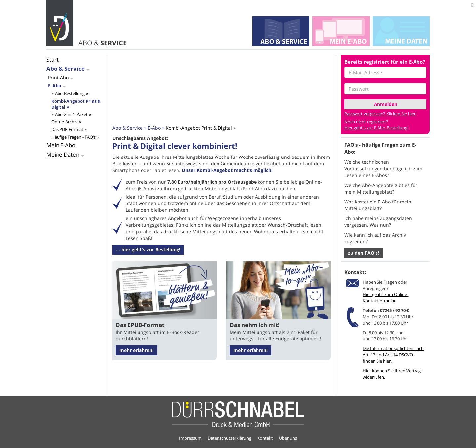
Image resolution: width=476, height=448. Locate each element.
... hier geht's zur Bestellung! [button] (148, 250)
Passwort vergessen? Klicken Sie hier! (380, 114)
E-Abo (55, 86)
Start (52, 59)
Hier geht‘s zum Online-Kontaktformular (385, 298)
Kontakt (265, 438)
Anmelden (386, 104)
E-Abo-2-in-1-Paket (69, 114)
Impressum (190, 438)
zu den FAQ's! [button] (364, 253)
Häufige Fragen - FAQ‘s (73, 137)
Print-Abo (58, 78)
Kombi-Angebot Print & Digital (76, 104)
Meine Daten (63, 154)
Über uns (288, 438)
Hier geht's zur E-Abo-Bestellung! (376, 128)
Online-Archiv (64, 122)
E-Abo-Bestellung (68, 93)
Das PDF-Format (67, 129)
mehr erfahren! (137, 350)
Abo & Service (65, 69)
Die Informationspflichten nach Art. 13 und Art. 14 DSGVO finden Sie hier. (393, 355)
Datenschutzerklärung (229, 438)
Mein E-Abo (61, 145)
